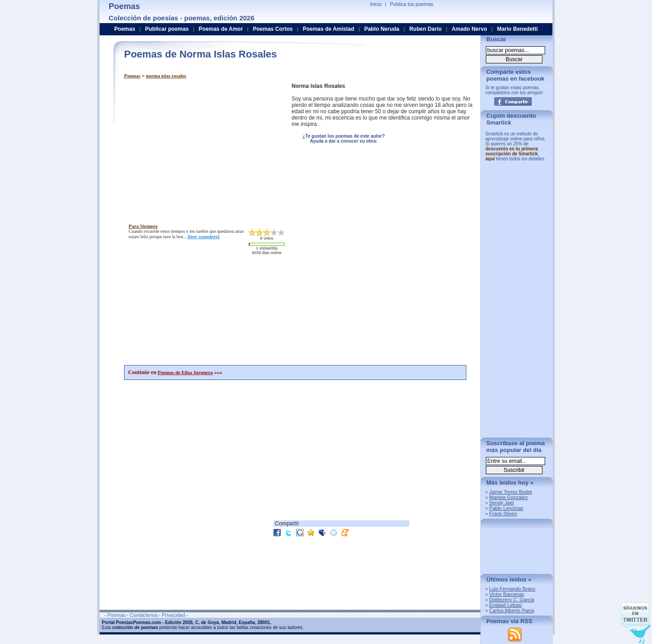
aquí (490, 159)
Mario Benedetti (518, 29)
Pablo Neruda (381, 29)
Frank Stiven (503, 514)
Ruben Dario (425, 29)
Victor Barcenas (506, 594)
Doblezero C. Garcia (512, 600)
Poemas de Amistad (329, 29)
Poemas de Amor (221, 29)
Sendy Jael (501, 503)
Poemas (132, 76)
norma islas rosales (166, 76)
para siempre (143, 226)
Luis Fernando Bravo (512, 589)
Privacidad (173, 615)
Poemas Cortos (273, 29)
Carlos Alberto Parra (511, 610)
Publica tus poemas (412, 4)
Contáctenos (144, 615)
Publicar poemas (167, 29)
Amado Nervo (469, 29)
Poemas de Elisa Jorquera (185, 372)
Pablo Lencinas (506, 508)
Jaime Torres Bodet (511, 492)
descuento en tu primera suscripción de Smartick (512, 151)
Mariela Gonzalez (508, 497)
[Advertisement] (200, 146)
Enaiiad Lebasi (505, 605)
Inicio (376, 4)
